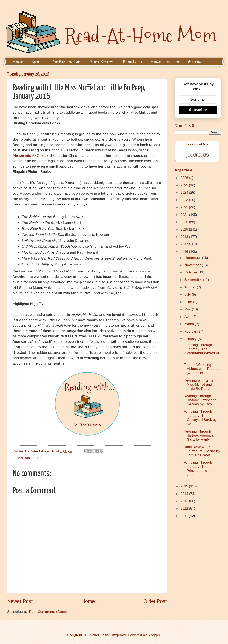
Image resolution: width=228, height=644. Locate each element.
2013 (185, 501)
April (188, 317)
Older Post (155, 601)
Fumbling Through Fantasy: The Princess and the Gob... (199, 469)
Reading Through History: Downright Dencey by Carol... (200, 400)
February (192, 331)
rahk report (33, 458)
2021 (185, 215)
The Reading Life (66, 62)
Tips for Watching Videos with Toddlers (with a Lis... (202, 369)
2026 (185, 178)
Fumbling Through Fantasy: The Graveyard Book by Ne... (200, 418)
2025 (185, 185)
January (191, 339)
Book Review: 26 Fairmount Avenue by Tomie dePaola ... (202, 451)
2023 (185, 200)
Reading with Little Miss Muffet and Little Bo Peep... (199, 385)
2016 (185, 252)
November (193, 265)
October (191, 272)
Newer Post (20, 601)
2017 (185, 244)
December (193, 258)
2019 (185, 229)
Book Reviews (102, 62)
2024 (185, 193)
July (188, 295)
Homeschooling (165, 62)
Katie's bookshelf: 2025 (197, 144)
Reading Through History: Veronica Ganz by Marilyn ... (200, 436)
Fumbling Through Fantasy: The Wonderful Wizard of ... (201, 351)
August (191, 287)
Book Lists (132, 62)
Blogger (154, 635)
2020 (185, 222)
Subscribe (198, 110)
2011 (185, 516)
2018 (185, 237)
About (37, 62)
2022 (185, 207)
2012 (185, 509)
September (194, 280)
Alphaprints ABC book (31, 156)
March (190, 324)
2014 (185, 494)
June (189, 302)
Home (18, 62)
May (188, 309)
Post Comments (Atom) (48, 612)
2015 (185, 486)
